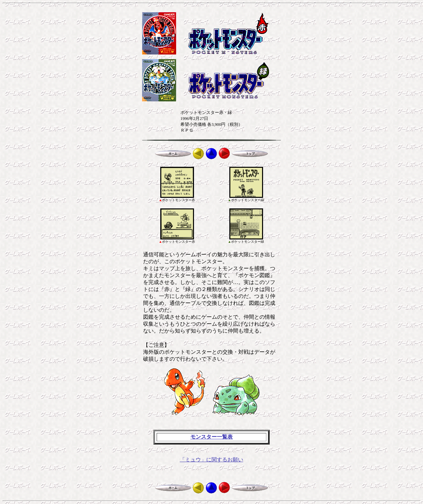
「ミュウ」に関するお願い (211, 460)
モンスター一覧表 (211, 437)
